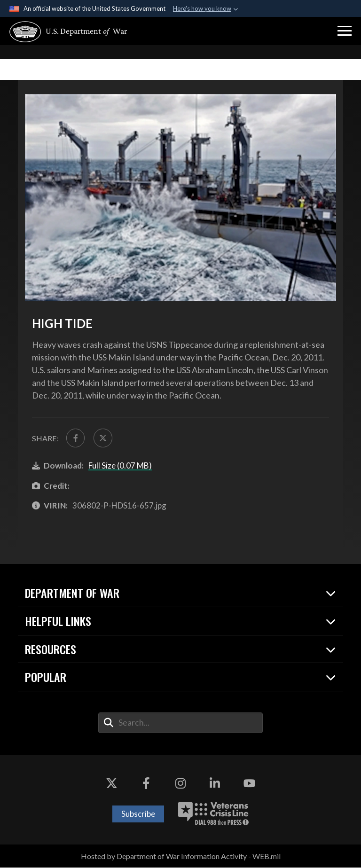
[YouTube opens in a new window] (249, 784)
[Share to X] (104, 438)
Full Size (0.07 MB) (120, 466)
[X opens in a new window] (112, 784)
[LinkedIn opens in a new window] (215, 784)
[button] (345, 31)
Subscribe (138, 814)
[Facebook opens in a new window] (146, 784)
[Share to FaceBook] (76, 438)
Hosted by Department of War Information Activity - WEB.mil (181, 856)
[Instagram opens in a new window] (180, 784)
